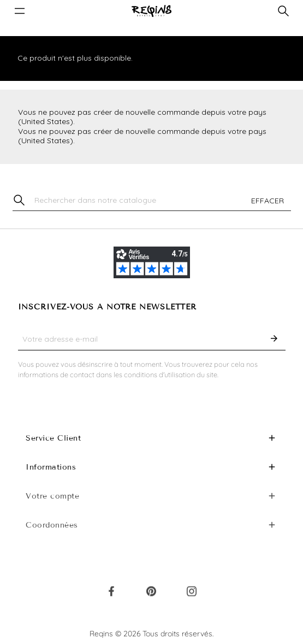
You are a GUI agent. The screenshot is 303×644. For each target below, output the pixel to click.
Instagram (192, 594)
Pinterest (151, 594)
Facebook (111, 594)
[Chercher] (152, 201)
